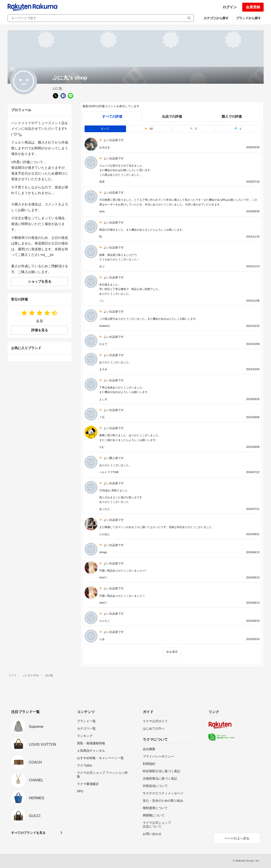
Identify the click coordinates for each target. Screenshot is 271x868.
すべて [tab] (105, 129)
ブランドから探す (248, 18)
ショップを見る (40, 281)
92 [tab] (149, 129)
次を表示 (172, 652)
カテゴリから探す (216, 18)
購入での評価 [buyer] (232, 116)
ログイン (230, 7)
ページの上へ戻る (237, 838)
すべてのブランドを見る (28, 833)
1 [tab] (238, 129)
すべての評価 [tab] (112, 116)
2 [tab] (193, 129)
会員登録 (253, 7)
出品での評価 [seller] (172, 116)
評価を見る (40, 330)
